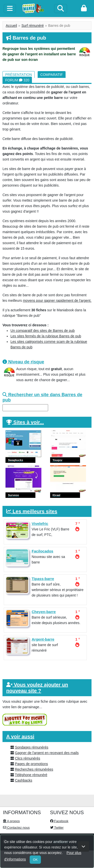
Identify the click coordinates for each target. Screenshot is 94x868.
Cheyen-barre (44, 612)
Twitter (57, 828)
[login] (84, 9)
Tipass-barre (43, 579)
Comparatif (52, 75)
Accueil (11, 26)
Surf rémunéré (33, 26)
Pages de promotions (31, 764)
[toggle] (10, 9)
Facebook (59, 821)
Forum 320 (17, 80)
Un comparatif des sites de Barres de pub (43, 331)
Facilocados (43, 551)
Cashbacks (24, 780)
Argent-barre (43, 639)
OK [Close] (35, 860)
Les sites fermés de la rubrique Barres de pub (46, 336)
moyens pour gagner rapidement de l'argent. (57, 301)
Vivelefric (40, 524)
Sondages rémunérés (32, 747)
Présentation (19, 75)
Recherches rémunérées (34, 769)
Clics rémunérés (28, 758)
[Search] (61, 9)
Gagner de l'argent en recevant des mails (47, 753)
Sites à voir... (29, 422)
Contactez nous (16, 828)
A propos (11, 821)
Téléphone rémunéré (31, 775)
